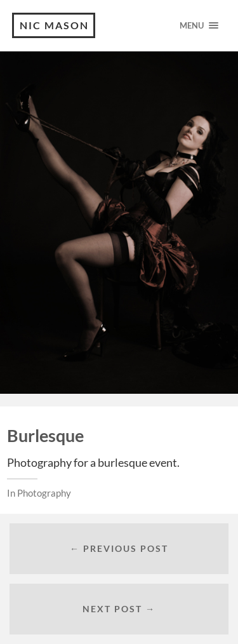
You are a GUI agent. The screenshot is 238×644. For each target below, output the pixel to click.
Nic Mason (54, 25)
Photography (44, 493)
